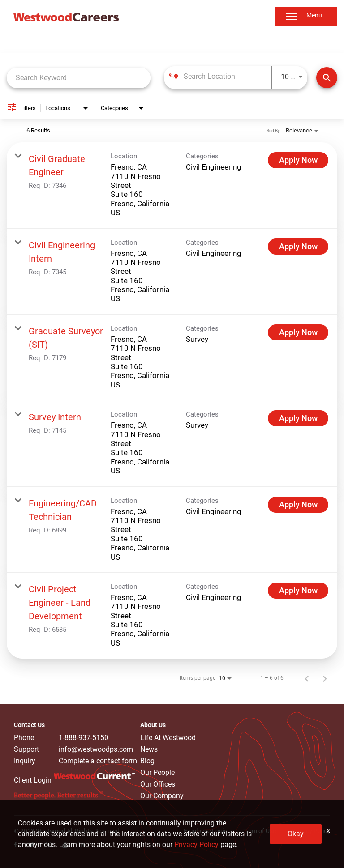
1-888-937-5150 (84, 738)
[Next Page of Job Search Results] (325, 678)
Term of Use (260, 831)
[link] (172, 185)
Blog (147, 761)
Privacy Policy (311, 831)
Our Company (162, 796)
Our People (157, 772)
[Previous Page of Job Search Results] (307, 678)
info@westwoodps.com (96, 749)
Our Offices (158, 784)
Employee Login (206, 831)
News (149, 749)
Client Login (33, 780)
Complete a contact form (98, 761)
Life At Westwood (168, 738)
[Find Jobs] (327, 78)
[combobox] (79, 78)
